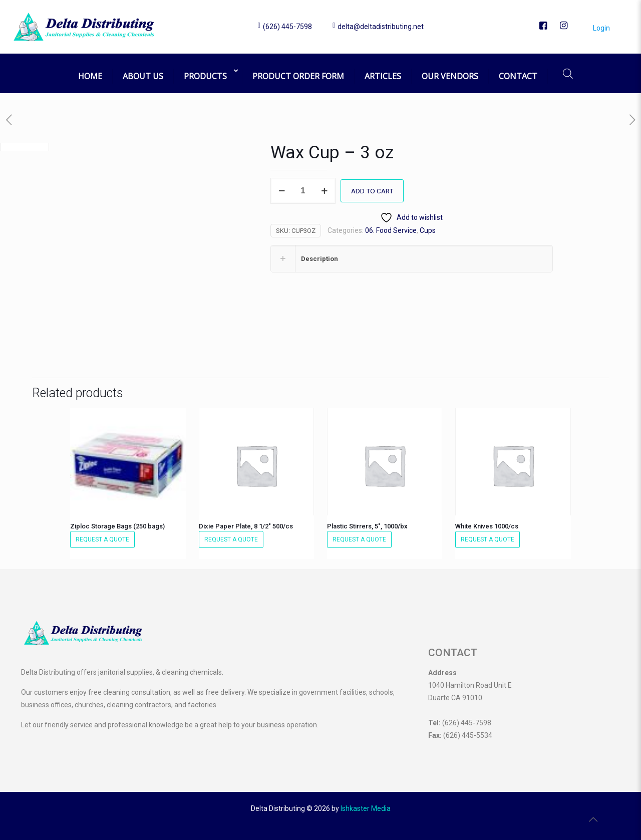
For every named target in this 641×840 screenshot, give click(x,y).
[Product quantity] (303, 191)
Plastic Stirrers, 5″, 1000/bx (367, 526)
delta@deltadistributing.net (381, 27)
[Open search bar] (568, 73)
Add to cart (373, 191)
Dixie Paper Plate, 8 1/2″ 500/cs (246, 526)
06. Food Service (391, 230)
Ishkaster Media (366, 808)
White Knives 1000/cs (487, 526)
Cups (428, 230)
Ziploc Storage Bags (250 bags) (117, 526)
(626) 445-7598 (287, 27)
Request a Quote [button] (102, 539)
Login (598, 28)
